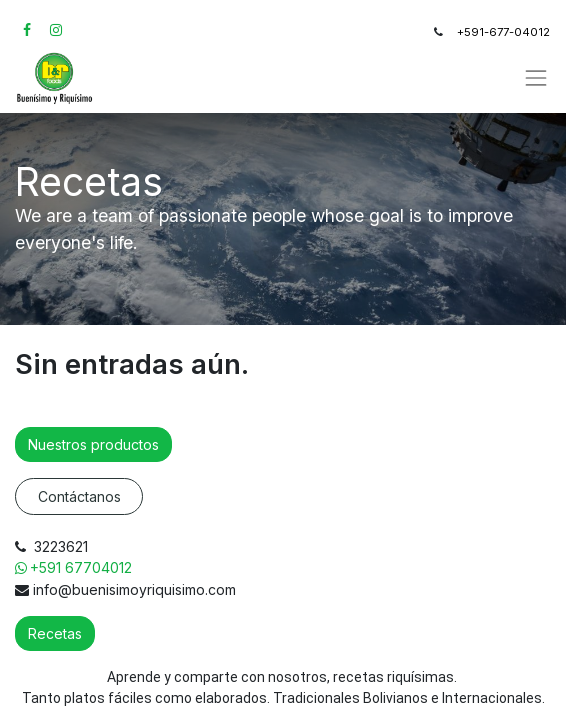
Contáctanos (79, 496)
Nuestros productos (93, 444)
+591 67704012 (83, 567)
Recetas (55, 633)
